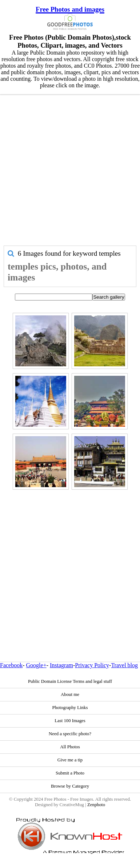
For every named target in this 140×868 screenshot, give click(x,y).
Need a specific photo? (70, 734)
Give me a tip (70, 760)
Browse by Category (70, 786)
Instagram (61, 665)
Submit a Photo (70, 773)
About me (70, 694)
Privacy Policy (92, 665)
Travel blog (124, 665)
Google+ (36, 665)
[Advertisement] (68, 174)
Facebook (11, 665)
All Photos (70, 747)
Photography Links (70, 708)
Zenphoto (96, 805)
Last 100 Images (70, 721)
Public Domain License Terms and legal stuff (70, 681)
